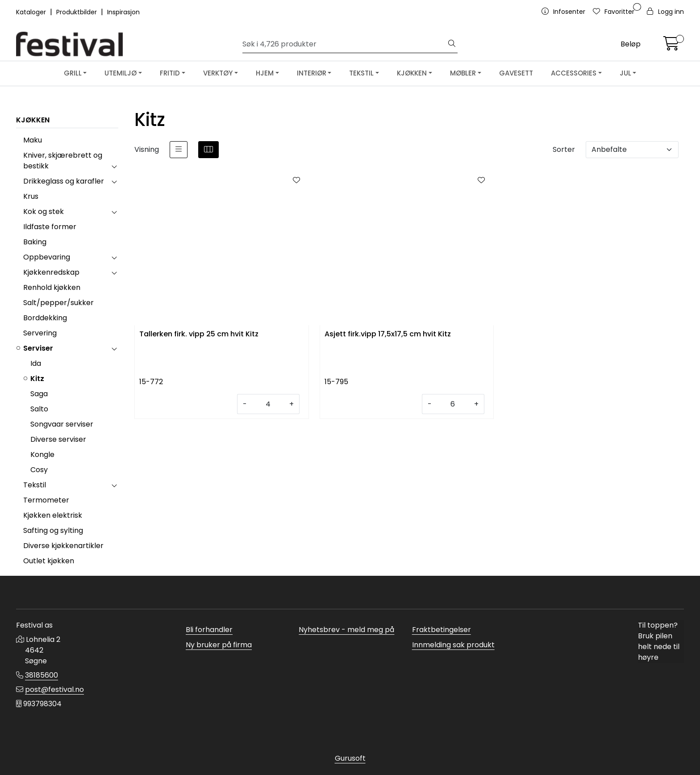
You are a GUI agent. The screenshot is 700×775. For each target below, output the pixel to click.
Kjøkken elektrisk (53, 515)
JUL (625, 73)
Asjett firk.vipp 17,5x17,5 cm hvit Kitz (388, 334)
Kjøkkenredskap (51, 272)
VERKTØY (218, 73)
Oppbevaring (47, 257)
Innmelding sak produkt (453, 645)
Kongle (42, 455)
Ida (36, 363)
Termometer (46, 500)
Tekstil (35, 485)
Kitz (37, 379)
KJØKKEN (412, 73)
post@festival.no (54, 689)
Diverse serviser (58, 439)
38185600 (42, 675)
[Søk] (345, 44)
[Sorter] (632, 150)
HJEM (265, 73)
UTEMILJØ (121, 73)
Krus (31, 196)
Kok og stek (44, 212)
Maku (33, 140)
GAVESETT (516, 73)
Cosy (39, 470)
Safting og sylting (53, 530)
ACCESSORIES (574, 73)
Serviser (38, 348)
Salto (39, 409)
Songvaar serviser (62, 424)
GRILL (73, 73)
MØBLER (463, 73)
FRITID (170, 73)
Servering (40, 333)
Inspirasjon (123, 12)
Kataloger (32, 12)
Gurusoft (350, 758)
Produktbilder (77, 12)
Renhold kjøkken (52, 287)
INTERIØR (312, 73)
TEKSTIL (361, 73)
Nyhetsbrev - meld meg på (346, 630)
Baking (35, 242)
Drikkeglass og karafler (64, 181)
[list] (179, 150)
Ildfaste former (50, 227)
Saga (39, 394)
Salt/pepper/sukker (58, 303)
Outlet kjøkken (49, 561)
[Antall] (268, 404)
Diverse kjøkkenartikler (63, 546)
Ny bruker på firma (219, 645)
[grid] (208, 150)
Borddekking (45, 318)
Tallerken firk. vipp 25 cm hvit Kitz (199, 334)
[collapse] (114, 166)
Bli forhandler (209, 630)
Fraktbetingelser (442, 630)
